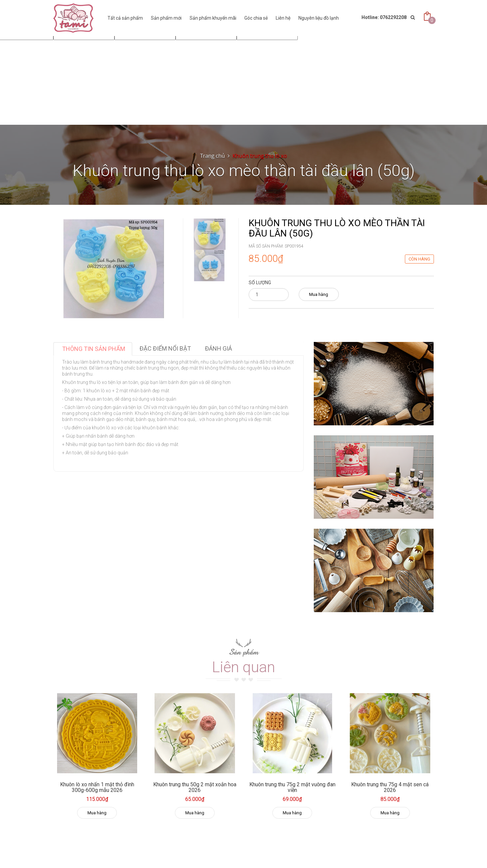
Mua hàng (319, 294)
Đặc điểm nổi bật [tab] (165, 348)
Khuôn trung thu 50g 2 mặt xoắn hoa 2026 (195, 787)
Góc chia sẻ (256, 18)
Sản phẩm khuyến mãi (213, 18)
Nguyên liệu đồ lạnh (319, 18)
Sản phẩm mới (166, 18)
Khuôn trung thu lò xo (260, 156)
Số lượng (260, 283)
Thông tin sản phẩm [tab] (94, 349)
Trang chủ (212, 156)
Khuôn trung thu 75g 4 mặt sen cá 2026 (390, 787)
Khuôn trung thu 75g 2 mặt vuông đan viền (292, 787)
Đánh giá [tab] (218, 348)
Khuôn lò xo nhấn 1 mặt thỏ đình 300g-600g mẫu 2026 (97, 787)
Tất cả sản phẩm (125, 18)
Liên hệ (283, 18)
